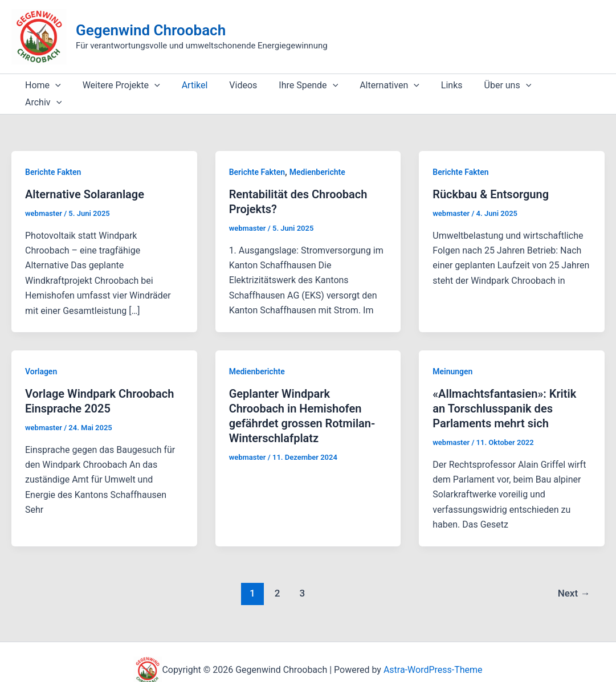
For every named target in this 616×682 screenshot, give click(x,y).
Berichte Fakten (53, 155)
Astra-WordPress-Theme (433, 653)
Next (574, 576)
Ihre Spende (293, 85)
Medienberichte (317, 155)
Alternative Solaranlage (85, 177)
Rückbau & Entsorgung (491, 177)
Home (41, 85)
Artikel (186, 85)
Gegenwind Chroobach (151, 30)
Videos (231, 85)
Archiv (542, 85)
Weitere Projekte (116, 85)
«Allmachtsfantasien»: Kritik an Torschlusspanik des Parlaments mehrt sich (504, 391)
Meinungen (452, 354)
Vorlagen (41, 354)
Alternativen (371, 85)
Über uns (482, 85)
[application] (54, 85)
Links (430, 85)
